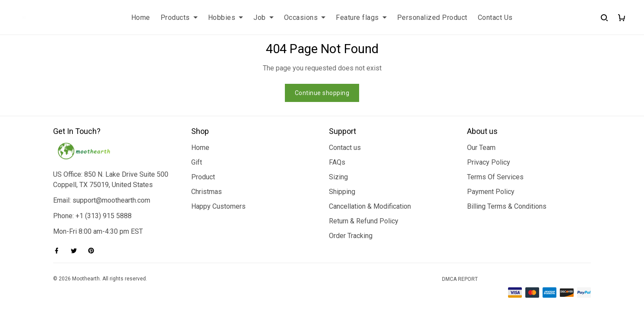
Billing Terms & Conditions (507, 206)
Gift (197, 162)
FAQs (337, 162)
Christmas (207, 192)
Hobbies (226, 17)
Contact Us (495, 17)
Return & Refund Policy (364, 221)
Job (264, 17)
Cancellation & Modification (370, 206)
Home (141, 17)
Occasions (305, 17)
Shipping (342, 192)
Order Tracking (351, 236)
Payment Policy (491, 192)
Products (179, 17)
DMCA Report (460, 279)
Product (203, 177)
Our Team (481, 148)
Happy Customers (218, 206)
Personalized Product (432, 17)
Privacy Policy (489, 162)
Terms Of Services (495, 177)
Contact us (345, 148)
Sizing (338, 177)
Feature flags (361, 17)
